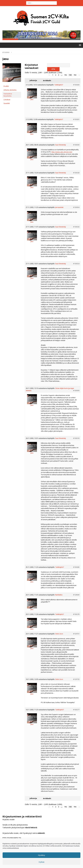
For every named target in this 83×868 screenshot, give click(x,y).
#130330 (76, 146)
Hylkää (41, 862)
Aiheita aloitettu (10, 91)
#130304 (76, 209)
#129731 (76, 635)
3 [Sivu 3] (59, 77)
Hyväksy (42, 855)
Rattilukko (59, 596)
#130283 (76, 86)
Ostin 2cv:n (59, 635)
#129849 (76, 596)
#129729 (76, 681)
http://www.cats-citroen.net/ (62, 153)
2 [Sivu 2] (56, 77)
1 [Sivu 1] (53, 77)
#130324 (76, 265)
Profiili (6, 88)
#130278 (76, 616)
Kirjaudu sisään (9, 821)
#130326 (76, 228)
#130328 (76, 174)
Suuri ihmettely (61, 146)
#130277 (76, 711)
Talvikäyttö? (59, 86)
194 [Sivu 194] (75, 77)
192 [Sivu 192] (66, 77)
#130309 (76, 392)
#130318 (76, 440)
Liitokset (7, 101)
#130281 (76, 121)
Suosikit (7, 105)
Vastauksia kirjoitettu (8, 96)
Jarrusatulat (59, 209)
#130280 (76, 569)
